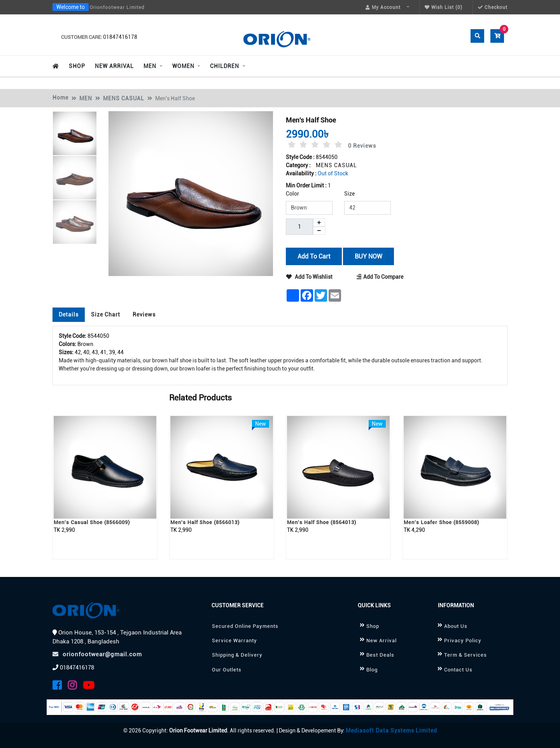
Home (60, 98)
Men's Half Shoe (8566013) (205, 522)
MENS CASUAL (124, 98)
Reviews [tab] (144, 315)
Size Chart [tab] (106, 315)
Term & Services (465, 655)
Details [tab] (69, 315)
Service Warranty (234, 641)
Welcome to (71, 7)
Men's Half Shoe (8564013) (322, 522)
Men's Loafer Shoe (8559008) (441, 522)
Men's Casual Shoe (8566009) (92, 522)
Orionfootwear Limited (117, 7)
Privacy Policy (463, 641)
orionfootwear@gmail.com (97, 654)
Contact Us (458, 670)
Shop (373, 626)
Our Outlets (227, 670)
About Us (456, 626)
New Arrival (381, 641)
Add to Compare (380, 277)
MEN (86, 98)
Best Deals (380, 655)
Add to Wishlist (309, 277)
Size (349, 194)
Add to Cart (314, 256)
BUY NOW (368, 256)
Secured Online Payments (245, 626)
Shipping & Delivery (237, 655)
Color (292, 194)
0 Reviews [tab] (362, 146)
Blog (372, 670)
